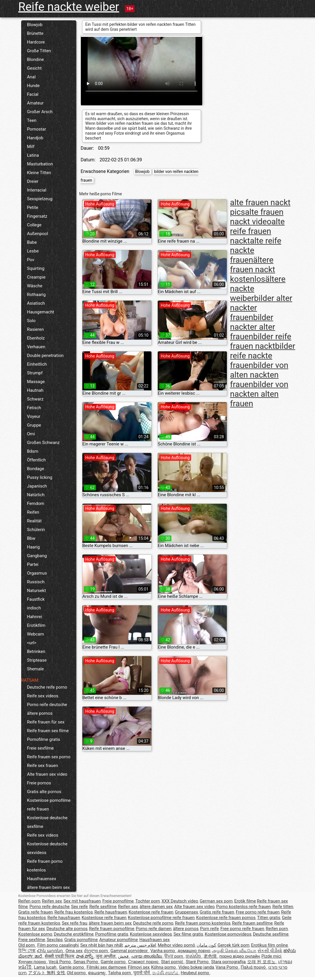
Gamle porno (114, 962)
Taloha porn (120, 973)
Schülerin (36, 530)
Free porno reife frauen (258, 912)
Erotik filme (245, 901)
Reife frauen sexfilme (252, 923)
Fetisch (34, 408)
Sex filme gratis (188, 934)
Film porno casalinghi (58, 945)
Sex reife (79, 907)
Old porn (27, 945)
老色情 (211, 956)
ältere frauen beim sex (48, 887)
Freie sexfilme (40, 748)
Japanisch (37, 486)
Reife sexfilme (103, 907)
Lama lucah (46, 967)
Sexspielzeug (40, 199)
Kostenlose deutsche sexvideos (47, 848)
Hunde (33, 86)
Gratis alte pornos (44, 792)
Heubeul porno (195, 973)
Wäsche (35, 286)
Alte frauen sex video (47, 774)
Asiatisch (36, 303)
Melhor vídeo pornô (176, 945)
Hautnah (35, 390)
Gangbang (37, 556)
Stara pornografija (228, 962)
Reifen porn (29, 901)
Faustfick (36, 599)
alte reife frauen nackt (257, 231)
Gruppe (34, 425)
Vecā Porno (60, 962)
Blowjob (35, 25)
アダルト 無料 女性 (47, 973)
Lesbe (33, 251)
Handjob (35, 138)
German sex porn (216, 901)
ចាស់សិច (194, 956)
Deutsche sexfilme (271, 934)
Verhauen (36, 347)
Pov (31, 260)
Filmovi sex (139, 967)
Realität (34, 521)
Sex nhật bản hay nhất (102, 945)
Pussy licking (40, 477)
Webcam (36, 634)
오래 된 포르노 (262, 962)
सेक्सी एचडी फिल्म (59, 956)
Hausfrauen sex (155, 940)
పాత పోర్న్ (85, 956)
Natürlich (36, 495)
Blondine (35, 59)
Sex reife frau (75, 923)
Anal (31, 77)
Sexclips (55, 940)
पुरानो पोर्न (142, 973)
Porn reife (210, 929)
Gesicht (34, 68)
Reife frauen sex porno (49, 757)
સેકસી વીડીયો (270, 951)
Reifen (33, 512)
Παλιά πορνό (254, 967)
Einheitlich (37, 364)
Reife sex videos (43, 696)
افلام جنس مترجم (140, 945)
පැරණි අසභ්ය (166, 973)
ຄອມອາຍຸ (97, 973)
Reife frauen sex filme (48, 731)
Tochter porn (147, 901)
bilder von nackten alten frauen (259, 394)
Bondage (36, 469)
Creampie (36, 277)
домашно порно (194, 951)
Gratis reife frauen (36, 912)
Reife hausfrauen (111, 912)
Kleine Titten (39, 173)
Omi (31, 434)
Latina (33, 155)
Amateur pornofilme (118, 940)
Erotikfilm (36, 625)
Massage (36, 382)
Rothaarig (36, 295)
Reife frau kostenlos (74, 912)
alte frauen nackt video (257, 217)
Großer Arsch (40, 112)
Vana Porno (227, 967)
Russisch (36, 582)
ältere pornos (40, 713)
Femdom (36, 503)
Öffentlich (36, 460)
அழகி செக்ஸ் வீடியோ (234, 951)
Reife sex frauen (42, 766)
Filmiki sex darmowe (106, 967)
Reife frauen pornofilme (112, 929)
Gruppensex (187, 912)
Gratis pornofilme (81, 940)
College (34, 225)
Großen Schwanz (43, 443)
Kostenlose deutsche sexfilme (47, 822)
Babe (32, 242)
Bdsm (33, 451)
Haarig (33, 547)
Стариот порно (144, 962)
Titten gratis (269, 918)
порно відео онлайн (239, 956)
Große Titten (39, 51)
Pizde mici (271, 956)
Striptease (37, 660)
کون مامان (206, 945)
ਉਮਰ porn (174, 956)
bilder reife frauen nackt (261, 341)
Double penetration (45, 355)
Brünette (35, 33)
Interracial (37, 190)
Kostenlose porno (35, 934)
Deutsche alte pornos (67, 929)
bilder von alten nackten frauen (259, 375)
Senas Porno (86, 962)
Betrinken (36, 651)
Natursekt (36, 591)
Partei (33, 564)
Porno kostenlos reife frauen (243, 907)
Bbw (31, 538)
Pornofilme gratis (44, 739)
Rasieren (35, 329)
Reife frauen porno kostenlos (45, 866)
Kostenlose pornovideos (228, 934)
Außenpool (37, 234)
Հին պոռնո (50, 951)
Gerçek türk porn (233, 945)
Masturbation (40, 164)
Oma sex (74, 951)
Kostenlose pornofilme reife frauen (49, 805)
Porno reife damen (154, 929)
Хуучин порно (33, 962)
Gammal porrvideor (130, 951)
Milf (31, 147)
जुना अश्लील (106, 956)
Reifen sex (52, 901)
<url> (32, 643)
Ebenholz (36, 338)
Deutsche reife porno (47, 687)
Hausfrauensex (42, 879)
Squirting (36, 268)
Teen (32, 120)
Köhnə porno (164, 967)
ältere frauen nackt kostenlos (252, 269)
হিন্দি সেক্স (27, 951)
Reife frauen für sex (46, 722)
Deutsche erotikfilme (74, 934)
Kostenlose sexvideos (151, 934)
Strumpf (35, 373)
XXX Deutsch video (180, 901)
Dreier (33, 181)
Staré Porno (198, 962)
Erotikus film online (269, 945)
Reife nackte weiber (69, 7)
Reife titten (283, 907)
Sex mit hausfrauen (82, 901)
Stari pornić (173, 962)
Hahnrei (35, 617)
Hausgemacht (41, 312)
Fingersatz (37, 216)
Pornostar (37, 129)
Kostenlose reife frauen (151, 912)
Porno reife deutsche (47, 705)
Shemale (35, 669)
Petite (33, 207)
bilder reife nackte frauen (263, 356)
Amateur (35, 103)
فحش (124, 956)
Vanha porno (163, 951)
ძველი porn (97, 951)
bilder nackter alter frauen (253, 327)
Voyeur (34, 416)
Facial (33, 94)
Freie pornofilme (118, 901)
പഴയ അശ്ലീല (147, 956)
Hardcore (36, 42)
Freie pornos (39, 783)
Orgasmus (37, 573)
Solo (31, 321)
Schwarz (35, 399)
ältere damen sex (156, 907)
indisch (34, 608)
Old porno (77, 973)
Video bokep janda (196, 967)
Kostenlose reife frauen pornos (226, 918)
